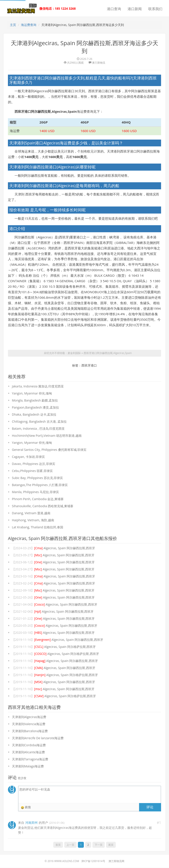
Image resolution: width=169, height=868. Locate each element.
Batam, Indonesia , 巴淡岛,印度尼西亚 (38, 429)
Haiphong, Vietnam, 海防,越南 (33, 520)
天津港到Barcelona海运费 (30, 731)
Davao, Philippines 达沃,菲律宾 (34, 464)
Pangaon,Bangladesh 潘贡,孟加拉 (35, 408)
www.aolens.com (67, 861)
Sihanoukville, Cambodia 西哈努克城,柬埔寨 (43, 506)
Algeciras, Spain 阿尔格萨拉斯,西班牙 (65, 647)
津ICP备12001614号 (93, 861)
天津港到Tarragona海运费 (30, 759)
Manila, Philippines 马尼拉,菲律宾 (35, 492)
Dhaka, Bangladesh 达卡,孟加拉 (34, 415)
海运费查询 (29, 25)
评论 (150, 807)
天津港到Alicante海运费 (28, 752)
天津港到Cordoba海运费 (29, 745)
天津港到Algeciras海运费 (29, 717)
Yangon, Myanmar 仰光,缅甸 (32, 393)
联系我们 (155, 9)
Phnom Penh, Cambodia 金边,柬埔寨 (38, 499)
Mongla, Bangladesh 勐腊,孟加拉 (35, 401)
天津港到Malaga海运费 (28, 766)
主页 (13, 25)
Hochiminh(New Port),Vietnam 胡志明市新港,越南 (47, 436)
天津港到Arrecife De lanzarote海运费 (38, 738)
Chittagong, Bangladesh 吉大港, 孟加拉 (39, 422)
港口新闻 (135, 9)
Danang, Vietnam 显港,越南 (31, 513)
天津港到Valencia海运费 (29, 724)
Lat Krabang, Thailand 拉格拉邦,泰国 (38, 527)
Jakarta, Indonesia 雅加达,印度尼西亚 (38, 386)
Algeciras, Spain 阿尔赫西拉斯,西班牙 (65, 548)
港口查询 (114, 9)
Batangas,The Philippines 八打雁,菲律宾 (40, 485)
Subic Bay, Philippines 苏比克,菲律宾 (37, 478)
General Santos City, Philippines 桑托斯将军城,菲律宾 (49, 450)
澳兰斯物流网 (116, 861)
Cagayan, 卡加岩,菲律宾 (28, 457)
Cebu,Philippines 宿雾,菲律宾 (32, 471)
